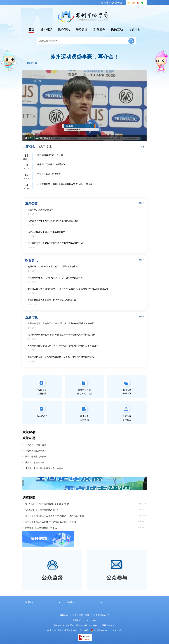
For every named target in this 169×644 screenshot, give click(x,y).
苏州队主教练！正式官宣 (49, 174)
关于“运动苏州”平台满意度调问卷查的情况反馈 (47, 504)
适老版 (117, 2)
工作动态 (29, 146)
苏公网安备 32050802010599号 (108, 630)
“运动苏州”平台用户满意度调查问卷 (42, 510)
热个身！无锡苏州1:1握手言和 (51, 164)
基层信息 (31, 317)
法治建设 (82, 29)
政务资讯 (64, 29)
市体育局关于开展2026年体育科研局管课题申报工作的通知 (55, 243)
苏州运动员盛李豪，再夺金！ (84, 56)
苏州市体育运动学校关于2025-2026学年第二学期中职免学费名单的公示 (61, 323)
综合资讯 (31, 260)
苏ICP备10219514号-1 (64, 625)
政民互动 (117, 29)
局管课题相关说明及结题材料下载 (41, 528)
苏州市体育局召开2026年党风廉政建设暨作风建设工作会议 (65, 184)
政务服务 (99, 29)
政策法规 (29, 438)
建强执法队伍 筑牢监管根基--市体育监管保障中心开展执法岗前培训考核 (61, 334)
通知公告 (31, 203)
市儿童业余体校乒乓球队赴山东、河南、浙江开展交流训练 (55, 277)
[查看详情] (33, 63)
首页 (31, 29)
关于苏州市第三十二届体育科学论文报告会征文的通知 (50, 522)
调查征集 (29, 497)
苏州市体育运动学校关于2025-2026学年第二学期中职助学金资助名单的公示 (63, 345)
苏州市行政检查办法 (35, 462)
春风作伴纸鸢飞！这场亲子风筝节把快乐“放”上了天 (52, 300)
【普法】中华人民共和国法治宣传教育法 (44, 468)
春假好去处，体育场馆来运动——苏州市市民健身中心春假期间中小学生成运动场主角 (68, 288)
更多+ (143, 147)
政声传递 (45, 146)
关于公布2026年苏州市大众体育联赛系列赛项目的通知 (53, 220)
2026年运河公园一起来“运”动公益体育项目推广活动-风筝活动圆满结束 (61, 357)
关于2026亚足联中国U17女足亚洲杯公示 (46, 232)
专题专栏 (135, 29)
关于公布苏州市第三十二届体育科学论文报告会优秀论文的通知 (55, 516)
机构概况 (46, 29)
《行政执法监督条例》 (36, 450)
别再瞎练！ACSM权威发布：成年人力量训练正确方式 (53, 266)
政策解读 (29, 432)
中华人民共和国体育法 (36, 444)
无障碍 (106, 2)
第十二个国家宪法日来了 (37, 456)
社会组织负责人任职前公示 (40, 209)
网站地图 (84, 630)
